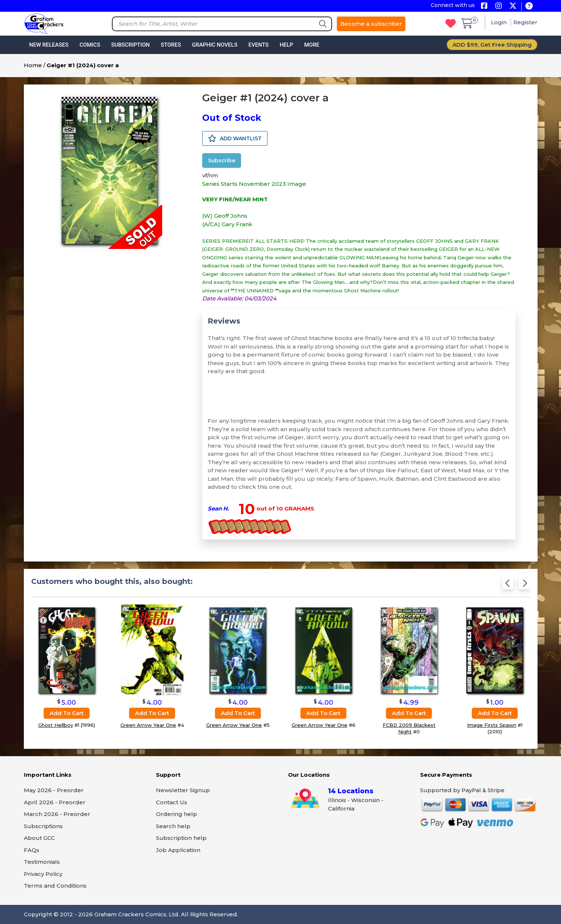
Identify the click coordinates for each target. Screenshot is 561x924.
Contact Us (172, 802)
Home (33, 65)
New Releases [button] (49, 45)
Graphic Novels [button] (215, 45)
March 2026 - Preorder (57, 814)
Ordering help (176, 814)
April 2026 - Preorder (55, 802)
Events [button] (258, 45)
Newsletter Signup (183, 790)
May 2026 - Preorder (54, 790)
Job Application (178, 850)
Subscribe (222, 160)
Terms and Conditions (55, 886)
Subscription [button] (130, 45)
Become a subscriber (371, 24)
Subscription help (181, 838)
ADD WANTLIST (235, 138)
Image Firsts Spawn (491, 725)
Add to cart (67, 713)
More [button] (312, 45)
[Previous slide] (508, 584)
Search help (173, 826)
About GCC (39, 838)
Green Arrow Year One (148, 725)
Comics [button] (90, 45)
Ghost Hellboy (56, 725)
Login (500, 22)
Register (525, 22)
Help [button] (286, 45)
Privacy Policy (43, 874)
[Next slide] (524, 584)
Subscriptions (43, 826)
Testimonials (42, 862)
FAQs (32, 850)
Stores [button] (171, 45)
